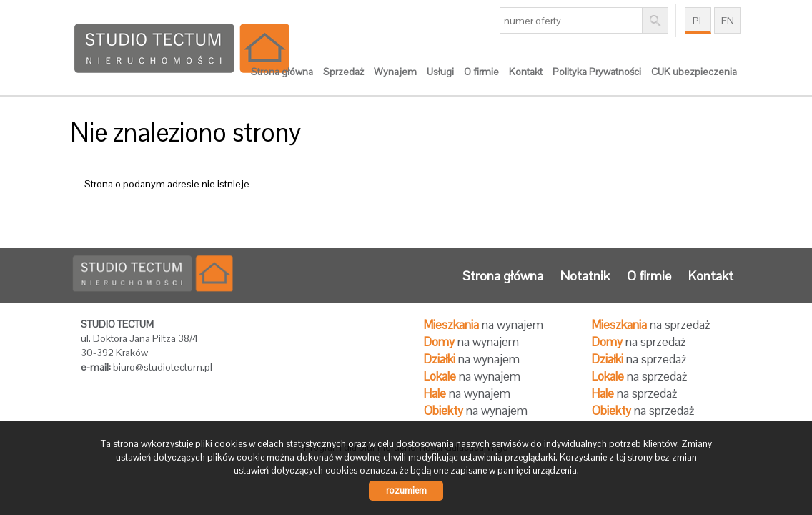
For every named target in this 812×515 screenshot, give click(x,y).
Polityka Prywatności (597, 72)
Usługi (440, 72)
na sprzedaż (651, 325)
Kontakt (526, 72)
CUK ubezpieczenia (694, 72)
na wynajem (484, 325)
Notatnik (585, 276)
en (728, 21)
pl (698, 21)
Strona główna (282, 72)
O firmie (481, 72)
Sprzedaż (343, 72)
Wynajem (395, 72)
